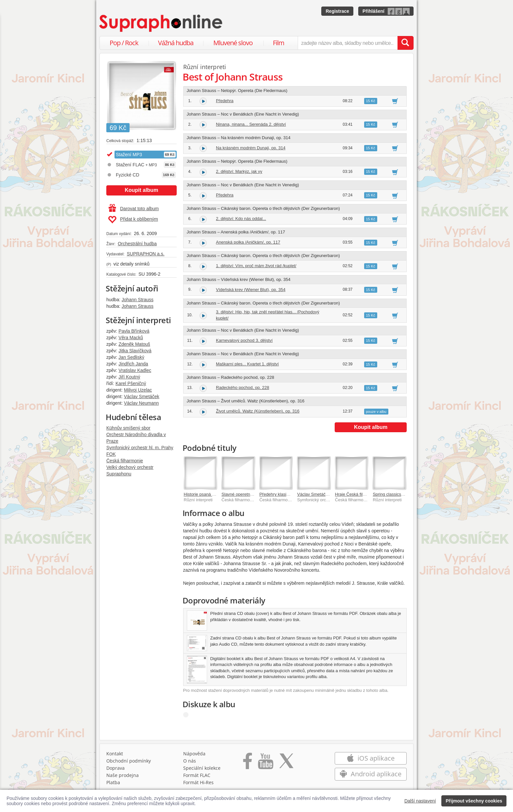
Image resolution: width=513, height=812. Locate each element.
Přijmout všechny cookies (474, 801)
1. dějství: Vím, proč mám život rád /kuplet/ (256, 266)
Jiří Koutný (129, 377)
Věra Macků (131, 338)
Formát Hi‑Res (199, 782)
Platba (113, 782)
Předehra (225, 101)
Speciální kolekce (202, 768)
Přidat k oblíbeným (133, 220)
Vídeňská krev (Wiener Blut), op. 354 (251, 290)
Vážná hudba (176, 43)
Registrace (337, 11)
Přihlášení (373, 11)
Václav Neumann (142, 403)
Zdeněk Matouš (134, 344)
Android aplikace (371, 774)
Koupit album (141, 190)
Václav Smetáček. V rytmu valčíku (329, 494)
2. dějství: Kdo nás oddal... (241, 219)
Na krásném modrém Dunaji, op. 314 (251, 148)
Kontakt (115, 754)
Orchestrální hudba (137, 244)
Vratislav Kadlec (135, 370)
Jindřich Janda (133, 364)
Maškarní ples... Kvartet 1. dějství (247, 364)
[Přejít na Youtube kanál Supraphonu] (265, 763)
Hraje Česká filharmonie (358, 494)
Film (279, 43)
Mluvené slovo (233, 43)
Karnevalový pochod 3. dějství (244, 340)
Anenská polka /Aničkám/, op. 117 (248, 242)
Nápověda (194, 754)
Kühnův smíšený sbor (128, 428)
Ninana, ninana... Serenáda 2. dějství (251, 124)
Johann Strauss (138, 300)
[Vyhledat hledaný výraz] (405, 43)
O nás (190, 761)
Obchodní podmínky (129, 761)
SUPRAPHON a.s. (145, 254)
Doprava (115, 768)
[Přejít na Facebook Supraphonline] (248, 763)
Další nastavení (420, 801)
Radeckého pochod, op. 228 (243, 388)
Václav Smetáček (142, 397)
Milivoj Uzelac (138, 390)
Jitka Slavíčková (135, 351)
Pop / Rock (124, 43)
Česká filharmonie (125, 461)
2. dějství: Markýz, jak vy (239, 171)
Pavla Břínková (134, 331)
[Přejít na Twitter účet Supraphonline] (286, 763)
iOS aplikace (371, 758)
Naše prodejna (123, 775)
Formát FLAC (197, 775)
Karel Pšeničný (131, 383)
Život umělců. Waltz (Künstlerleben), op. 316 (258, 411)
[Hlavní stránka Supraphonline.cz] (161, 23)
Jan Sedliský (131, 357)
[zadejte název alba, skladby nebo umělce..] (348, 43)
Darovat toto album (134, 209)
